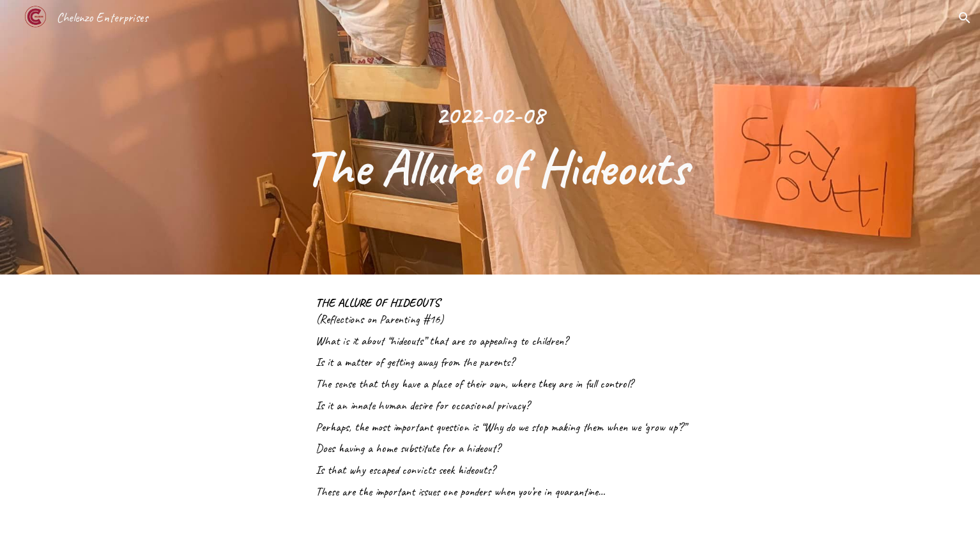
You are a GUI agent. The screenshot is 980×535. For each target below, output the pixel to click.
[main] (490, 137)
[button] (965, 18)
